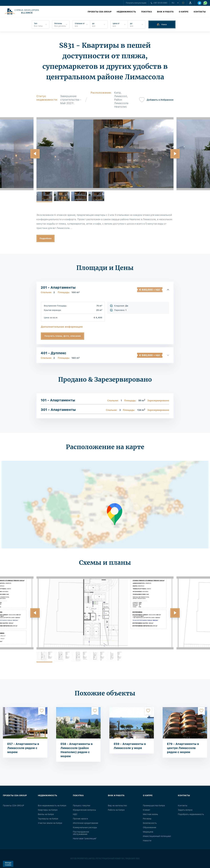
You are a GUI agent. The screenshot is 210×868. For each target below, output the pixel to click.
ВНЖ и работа (165, 12)
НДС (75, 814)
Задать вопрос (185, 810)
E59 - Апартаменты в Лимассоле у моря (130, 746)
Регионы (147, 819)
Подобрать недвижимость (191, 814)
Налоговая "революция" (85, 839)
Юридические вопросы (84, 810)
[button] (35, 154)
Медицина (148, 832)
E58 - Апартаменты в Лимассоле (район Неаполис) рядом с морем (77, 750)
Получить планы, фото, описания (63, 336)
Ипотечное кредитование (86, 823)
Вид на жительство (117, 806)
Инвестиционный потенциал (157, 836)
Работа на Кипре (116, 810)
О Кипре (184, 12)
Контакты (200, 12)
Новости (147, 841)
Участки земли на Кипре (50, 823)
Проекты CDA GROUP (100, 12)
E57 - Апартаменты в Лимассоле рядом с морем (23, 748)
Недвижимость (126, 12)
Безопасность (150, 823)
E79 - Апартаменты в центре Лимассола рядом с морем (183, 748)
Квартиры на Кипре (48, 810)
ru (173, 3)
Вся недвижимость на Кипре (52, 806)
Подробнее (46, 238)
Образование (150, 827)
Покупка (146, 12)
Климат (147, 810)
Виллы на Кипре (46, 814)
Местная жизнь (150, 814)
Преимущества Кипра (154, 806)
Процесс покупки (82, 806)
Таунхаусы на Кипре (48, 819)
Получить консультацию (136, 3)
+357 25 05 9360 (159, 3)
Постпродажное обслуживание (81, 833)
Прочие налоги (80, 819)
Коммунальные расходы (85, 827)
